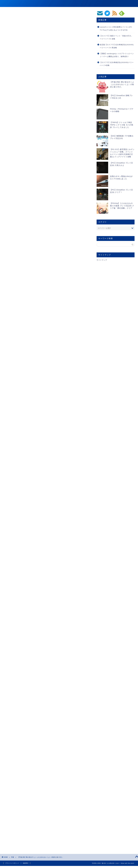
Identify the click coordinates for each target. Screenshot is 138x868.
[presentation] (18, 828)
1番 (22, 156)
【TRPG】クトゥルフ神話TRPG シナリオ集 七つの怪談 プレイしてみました (122, 125)
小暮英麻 (54, 749)
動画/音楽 (105, 4)
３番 (22, 162)
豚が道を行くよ (73, 749)
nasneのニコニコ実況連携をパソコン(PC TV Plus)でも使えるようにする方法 (116, 29)
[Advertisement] (47, 116)
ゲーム (94, 4)
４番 (22, 165)
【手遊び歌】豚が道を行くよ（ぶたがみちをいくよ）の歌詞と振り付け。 (122, 84)
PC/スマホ (122, 4)
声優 (6, 14)
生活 (132, 4)
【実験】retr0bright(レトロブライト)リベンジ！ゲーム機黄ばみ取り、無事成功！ (117, 55)
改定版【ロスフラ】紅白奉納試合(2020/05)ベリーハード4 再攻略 (117, 46)
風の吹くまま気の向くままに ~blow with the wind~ (38, 3)
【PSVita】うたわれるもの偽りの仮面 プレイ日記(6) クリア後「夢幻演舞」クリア (122, 206)
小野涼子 (63, 749)
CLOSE (76, 145)
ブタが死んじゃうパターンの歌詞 (32, 172)
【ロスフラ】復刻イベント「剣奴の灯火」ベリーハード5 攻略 (116, 37)
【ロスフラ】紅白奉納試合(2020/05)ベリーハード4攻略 (117, 64)
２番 (22, 159)
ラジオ (14, 749)
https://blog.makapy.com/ (28, 777)
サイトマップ (102, 260)
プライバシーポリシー (12, 863)
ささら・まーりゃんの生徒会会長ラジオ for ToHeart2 (34, 749)
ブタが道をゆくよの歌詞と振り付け (33, 152)
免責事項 (26, 863)
